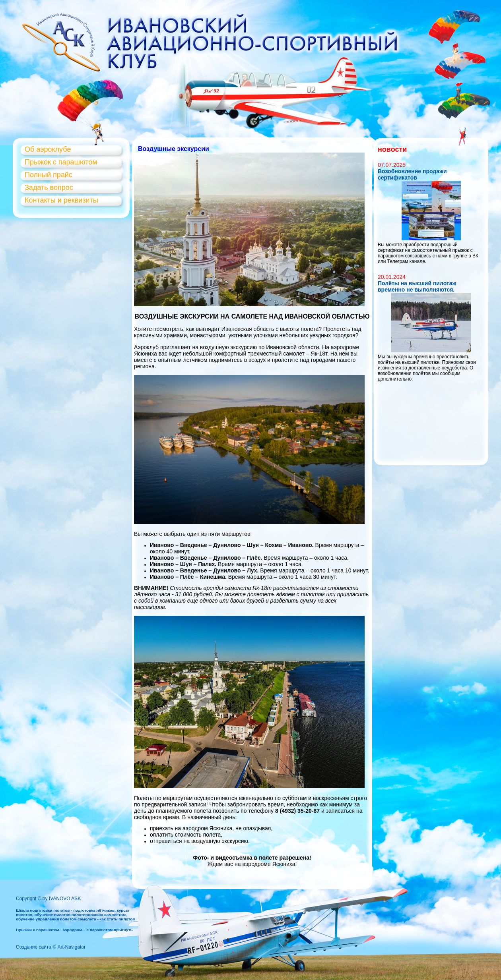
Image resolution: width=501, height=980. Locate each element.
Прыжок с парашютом (61, 162)
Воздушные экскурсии (174, 149)
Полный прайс (49, 175)
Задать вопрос (49, 187)
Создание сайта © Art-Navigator (51, 947)
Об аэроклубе (48, 149)
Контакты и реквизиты (61, 200)
